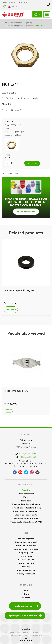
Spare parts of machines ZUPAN (26, 522)
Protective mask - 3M (16, 391)
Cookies (26, 629)
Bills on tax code (26, 563)
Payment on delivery (26, 546)
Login (20, 3)
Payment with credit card (26, 549)
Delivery (26, 567)
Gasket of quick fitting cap (20, 290)
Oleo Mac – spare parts (26, 515)
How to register (26, 539)
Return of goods (26, 560)
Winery (26, 497)
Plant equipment (26, 494)
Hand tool (26, 501)
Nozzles (30, 26)
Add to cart (11, 310)
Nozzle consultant (26, 212)
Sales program (16, 23)
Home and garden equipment (26, 504)
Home (5, 23)
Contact (26, 598)
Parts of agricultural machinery (26, 508)
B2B (26, 3)
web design (30, 635)
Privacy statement (26, 574)
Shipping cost (26, 553)
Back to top (26, 639)
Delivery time (26, 556)
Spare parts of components (26, 511)
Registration (9, 3)
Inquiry (9, 410)
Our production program (26, 518)
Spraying (29, 23)
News (26, 594)
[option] (26, 277)
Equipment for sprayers (14, 26)
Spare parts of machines (25, 615)
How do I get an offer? (26, 542)
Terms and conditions (26, 570)
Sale (26, 591)
